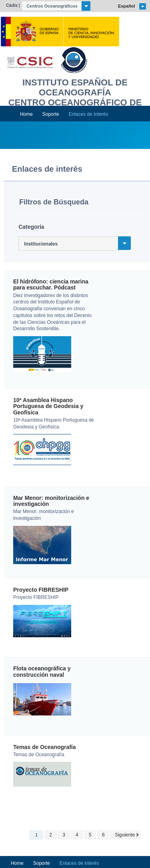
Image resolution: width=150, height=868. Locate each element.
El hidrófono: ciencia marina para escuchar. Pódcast (51, 285)
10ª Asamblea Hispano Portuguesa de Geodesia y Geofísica (48, 406)
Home (26, 114)
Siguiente (125, 835)
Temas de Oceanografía (45, 747)
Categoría (31, 227)
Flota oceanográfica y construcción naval (42, 672)
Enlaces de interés (88, 114)
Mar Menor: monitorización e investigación (51, 501)
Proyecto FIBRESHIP (41, 590)
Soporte (51, 114)
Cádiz (12, 5)
